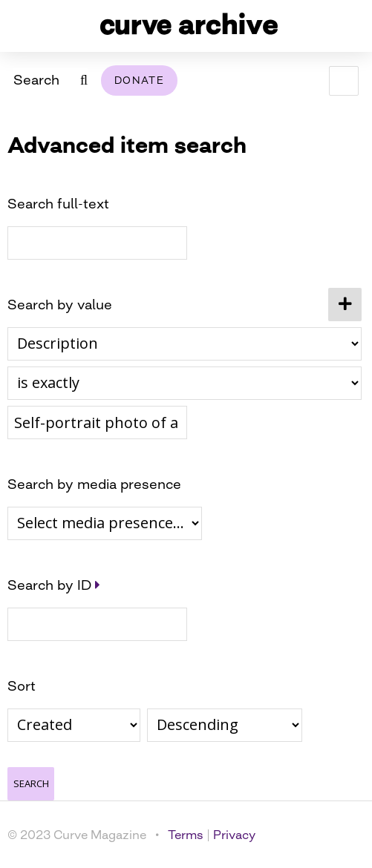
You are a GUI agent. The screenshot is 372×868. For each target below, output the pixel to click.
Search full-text (58, 203)
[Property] (185, 344)
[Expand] (98, 585)
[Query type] (185, 383)
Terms (186, 835)
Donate (139, 80)
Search (36, 79)
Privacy (234, 835)
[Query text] (97, 423)
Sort (22, 685)
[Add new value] (345, 305)
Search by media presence (94, 484)
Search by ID (49, 585)
